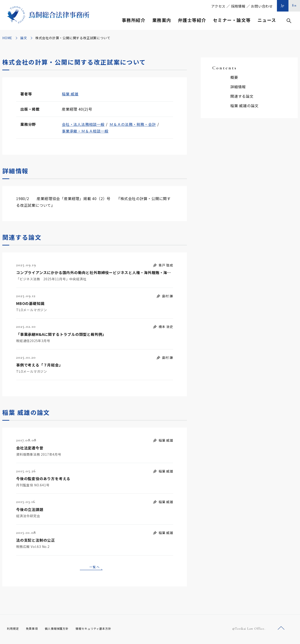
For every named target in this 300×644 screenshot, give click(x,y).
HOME (7, 38)
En (294, 5)
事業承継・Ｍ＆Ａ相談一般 (85, 131)
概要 (234, 77)
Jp (283, 5)
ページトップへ (281, 630)
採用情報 (238, 6)
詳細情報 (238, 87)
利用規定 (14, 630)
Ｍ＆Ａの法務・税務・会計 (133, 124)
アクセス (218, 6)
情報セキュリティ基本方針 (104, 630)
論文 (24, 38)
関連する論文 (242, 96)
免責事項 (35, 630)
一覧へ (95, 567)
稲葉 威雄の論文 (244, 106)
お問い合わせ (262, 6)
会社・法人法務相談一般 (83, 124)
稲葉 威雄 (70, 94)
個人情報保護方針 (63, 630)
